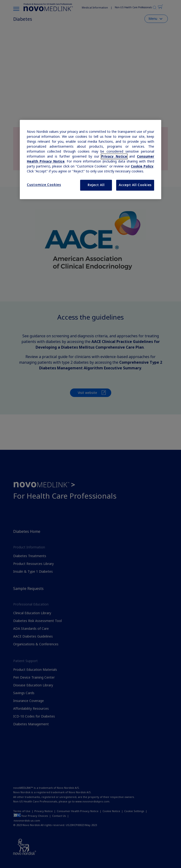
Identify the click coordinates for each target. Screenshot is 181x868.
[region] (90, 159)
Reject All (96, 185)
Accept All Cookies (135, 185)
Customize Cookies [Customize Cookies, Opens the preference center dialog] (44, 185)
